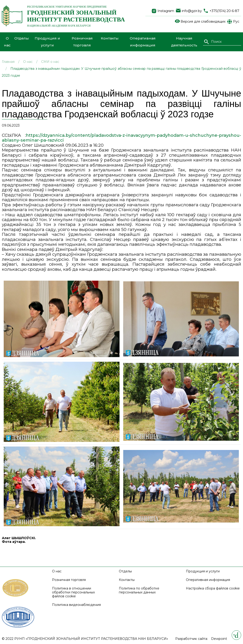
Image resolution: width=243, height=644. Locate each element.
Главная (8, 62)
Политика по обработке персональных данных (139, 590)
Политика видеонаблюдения (76, 605)
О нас (7, 42)
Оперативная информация (143, 42)
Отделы (22, 38)
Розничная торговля (82, 42)
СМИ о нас (50, 62)
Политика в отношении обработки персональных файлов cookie (73, 592)
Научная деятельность (184, 42)
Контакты (110, 38)
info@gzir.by (192, 11)
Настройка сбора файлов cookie (213, 588)
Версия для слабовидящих (203, 22)
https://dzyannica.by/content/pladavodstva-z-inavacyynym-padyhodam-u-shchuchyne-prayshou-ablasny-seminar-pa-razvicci (121, 138)
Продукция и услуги (47, 42)
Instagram (166, 11)
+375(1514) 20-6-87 (224, 11)
